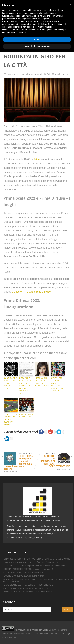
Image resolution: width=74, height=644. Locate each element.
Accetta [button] (37, 632)
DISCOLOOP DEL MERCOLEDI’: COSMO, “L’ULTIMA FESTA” (10, 383)
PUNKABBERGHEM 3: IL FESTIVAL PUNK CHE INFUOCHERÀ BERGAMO (37, 559)
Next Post (54, 460)
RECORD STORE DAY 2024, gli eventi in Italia (23, 576)
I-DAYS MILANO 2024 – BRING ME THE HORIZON (26, 588)
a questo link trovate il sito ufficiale (31, 292)
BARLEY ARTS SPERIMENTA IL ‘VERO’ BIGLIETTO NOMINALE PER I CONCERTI (58, 385)
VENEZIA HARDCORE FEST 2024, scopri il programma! (28, 569)
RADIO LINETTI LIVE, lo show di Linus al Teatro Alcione (27, 592)
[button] (70, 597)
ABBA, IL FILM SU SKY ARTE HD (26, 416)
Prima (37, 159)
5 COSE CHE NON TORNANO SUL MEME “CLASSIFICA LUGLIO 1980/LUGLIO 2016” (26, 386)
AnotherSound (62, 74)
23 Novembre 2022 (15, 74)
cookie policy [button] (44, 611)
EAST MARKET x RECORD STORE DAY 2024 (23, 572)
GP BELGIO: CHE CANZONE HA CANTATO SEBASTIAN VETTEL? (10, 419)
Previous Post (20, 461)
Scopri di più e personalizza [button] (37, 638)
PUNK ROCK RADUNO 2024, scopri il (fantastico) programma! (30, 562)
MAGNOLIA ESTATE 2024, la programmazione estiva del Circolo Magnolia (36, 566)
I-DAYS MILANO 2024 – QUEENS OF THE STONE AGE (28, 585)
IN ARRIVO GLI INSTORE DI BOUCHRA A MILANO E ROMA (42, 382)
